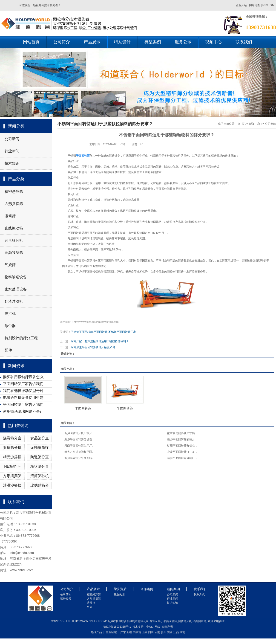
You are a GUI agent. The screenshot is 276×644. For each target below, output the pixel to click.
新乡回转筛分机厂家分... (79, 433)
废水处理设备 (16, 289)
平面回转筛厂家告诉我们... (25, 384)
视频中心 (213, 42)
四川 (151, 632)
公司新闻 (12, 139)
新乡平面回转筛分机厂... (182, 458)
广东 (123, 632)
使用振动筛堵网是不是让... (25, 411)
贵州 (164, 632)
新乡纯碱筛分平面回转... (79, 458)
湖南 (182, 632)
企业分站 (241, 5)
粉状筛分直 (40, 466)
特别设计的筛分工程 (21, 338)
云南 (157, 632)
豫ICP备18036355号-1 (117, 627)
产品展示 (92, 42)
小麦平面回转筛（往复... (182, 452)
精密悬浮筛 (14, 192)
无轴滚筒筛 (40, 448)
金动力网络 (153, 627)
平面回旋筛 (199, 621)
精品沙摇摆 (12, 457)
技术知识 (12, 163)
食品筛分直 (40, 438)
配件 (8, 350)
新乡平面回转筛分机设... (79, 439)
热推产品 (96, 632)
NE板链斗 (12, 466)
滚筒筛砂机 (40, 476)
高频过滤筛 (14, 253)
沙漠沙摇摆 (12, 485)
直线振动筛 (14, 228)
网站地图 (255, 5)
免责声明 (167, 627)
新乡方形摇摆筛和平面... (79, 452)
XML (273, 5)
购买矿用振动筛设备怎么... (25, 377)
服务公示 (183, 42)
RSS (265, 5)
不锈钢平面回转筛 (82, 332)
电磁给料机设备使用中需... (25, 398)
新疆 (129, 632)
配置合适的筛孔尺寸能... (182, 433)
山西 (145, 632)
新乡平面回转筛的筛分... (182, 439)
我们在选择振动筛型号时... (25, 391)
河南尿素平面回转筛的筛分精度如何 (93, 347)
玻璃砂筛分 (40, 485)
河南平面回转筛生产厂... (79, 446)
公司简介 (62, 42)
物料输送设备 (16, 277)
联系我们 (244, 42)
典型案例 (153, 42)
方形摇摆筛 (14, 204)
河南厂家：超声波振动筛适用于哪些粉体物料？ (100, 341)
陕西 (170, 632)
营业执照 (119, 595)
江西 (176, 632)
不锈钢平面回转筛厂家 (122, 332)
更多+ (91, 607)
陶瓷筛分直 (40, 457)
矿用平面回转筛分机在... (182, 446)
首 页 (241, 124)
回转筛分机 (185, 621)
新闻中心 (255, 124)
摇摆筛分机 (12, 448)
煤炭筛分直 (12, 438)
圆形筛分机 (14, 240)
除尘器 (10, 326)
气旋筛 (10, 265)
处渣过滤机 (14, 301)
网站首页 (31, 42)
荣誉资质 (66, 599)
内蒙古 (137, 632)
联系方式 (199, 595)
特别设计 (122, 42)
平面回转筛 (101, 332)
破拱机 (10, 314)
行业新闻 (12, 151)
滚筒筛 (10, 216)
